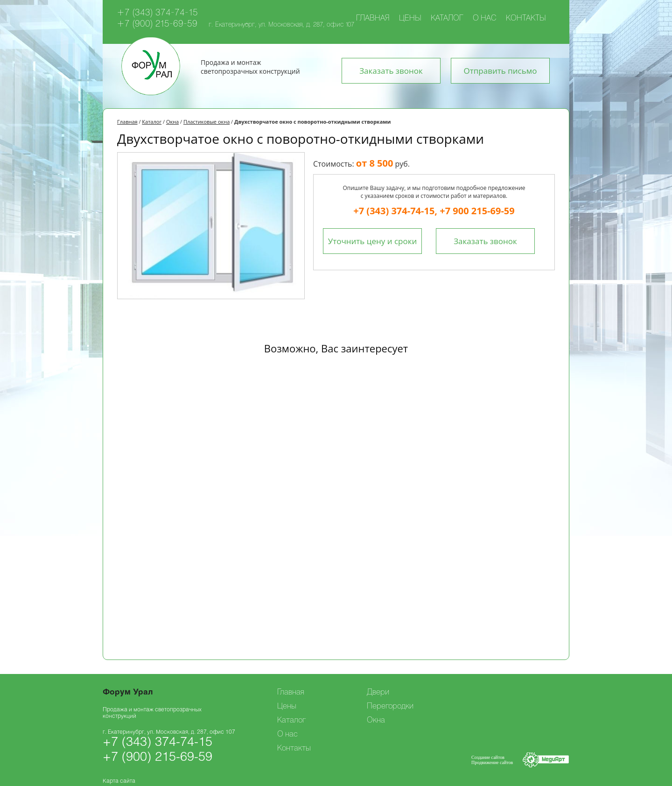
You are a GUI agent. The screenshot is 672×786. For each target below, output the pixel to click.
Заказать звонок (391, 71)
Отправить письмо (500, 71)
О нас (485, 19)
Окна (172, 122)
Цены (410, 19)
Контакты (526, 19)
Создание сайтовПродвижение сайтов (492, 760)
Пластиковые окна (206, 122)
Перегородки (390, 707)
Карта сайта (119, 781)
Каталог (447, 19)
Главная (373, 19)
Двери (378, 693)
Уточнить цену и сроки (373, 241)
